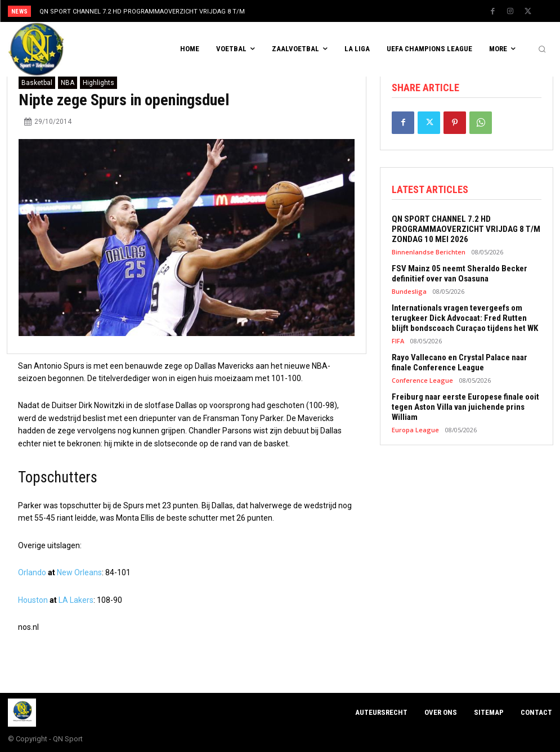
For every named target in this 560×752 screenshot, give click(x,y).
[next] (312, 11)
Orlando (32, 572)
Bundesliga (409, 291)
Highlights (98, 83)
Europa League (415, 430)
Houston (33, 600)
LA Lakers (76, 600)
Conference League (422, 380)
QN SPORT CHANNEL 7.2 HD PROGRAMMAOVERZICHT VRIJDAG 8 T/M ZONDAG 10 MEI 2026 (466, 229)
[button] (542, 50)
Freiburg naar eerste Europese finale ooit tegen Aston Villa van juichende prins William (465, 407)
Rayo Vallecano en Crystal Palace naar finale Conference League (460, 362)
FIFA (398, 341)
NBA (68, 83)
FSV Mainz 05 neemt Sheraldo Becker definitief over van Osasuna (460, 274)
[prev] (294, 11)
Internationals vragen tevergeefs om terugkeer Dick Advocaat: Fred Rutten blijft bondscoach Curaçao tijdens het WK (465, 318)
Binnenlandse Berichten (429, 252)
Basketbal (37, 83)
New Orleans (79, 572)
